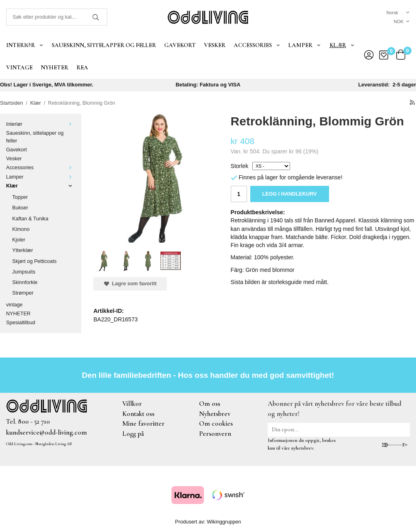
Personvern (215, 434)
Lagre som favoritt (130, 284)
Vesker (215, 45)
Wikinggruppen (224, 522)
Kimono (21, 229)
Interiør (25, 45)
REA (82, 67)
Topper (20, 197)
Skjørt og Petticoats (34, 261)
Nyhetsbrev (215, 414)
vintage (19, 67)
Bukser (20, 208)
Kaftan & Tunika (30, 219)
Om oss (210, 404)
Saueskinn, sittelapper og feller (104, 45)
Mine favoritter (143, 423)
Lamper (305, 45)
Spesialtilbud (21, 323)
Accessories (257, 45)
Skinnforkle (25, 282)
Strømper (23, 293)
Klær (342, 45)
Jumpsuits (24, 272)
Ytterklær (23, 250)
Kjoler (19, 240)
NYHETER (54, 67)
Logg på (133, 434)
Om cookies (216, 423)
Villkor (132, 404)
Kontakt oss (138, 414)
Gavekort (180, 45)
